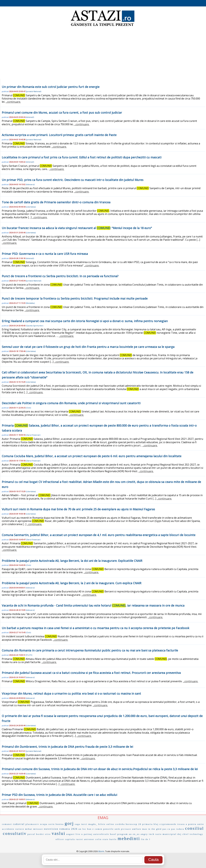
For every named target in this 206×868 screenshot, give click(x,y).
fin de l (146, 839)
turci (84, 824)
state (106, 839)
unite (201, 824)
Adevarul (30, 184)
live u (79, 834)
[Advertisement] (103, 53)
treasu (181, 824)
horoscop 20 (134, 824)
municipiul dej (172, 834)
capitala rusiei (74, 839)
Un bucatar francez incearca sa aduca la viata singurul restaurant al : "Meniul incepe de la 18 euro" (77, 228)
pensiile (108, 829)
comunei (7, 824)
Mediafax (30, 303)
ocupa (44, 824)
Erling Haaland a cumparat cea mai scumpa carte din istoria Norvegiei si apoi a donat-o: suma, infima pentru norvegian (85, 321)
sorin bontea (56, 824)
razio (158, 834)
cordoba (120, 824)
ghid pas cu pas (166, 829)
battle (113, 839)
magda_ (93, 824)
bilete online (106, 824)
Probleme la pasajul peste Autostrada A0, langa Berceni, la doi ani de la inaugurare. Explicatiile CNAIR (72, 561)
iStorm (101, 851)
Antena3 (30, 117)
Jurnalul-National (34, 91)
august (70, 834)
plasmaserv (32, 824)
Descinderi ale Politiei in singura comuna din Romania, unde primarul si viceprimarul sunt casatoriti (71, 403)
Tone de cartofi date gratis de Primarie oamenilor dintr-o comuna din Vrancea (56, 202)
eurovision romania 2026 (61, 829)
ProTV (29, 655)
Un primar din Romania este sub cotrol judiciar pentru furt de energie (51, 87)
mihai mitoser (34, 829)
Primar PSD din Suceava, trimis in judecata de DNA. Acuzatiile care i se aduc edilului (59, 795)
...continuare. (13, 102)
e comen (97, 829)
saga (77, 824)
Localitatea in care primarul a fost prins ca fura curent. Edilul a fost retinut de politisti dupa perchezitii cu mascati (82, 157)
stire (48, 834)
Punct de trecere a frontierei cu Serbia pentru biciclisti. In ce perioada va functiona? (60, 276)
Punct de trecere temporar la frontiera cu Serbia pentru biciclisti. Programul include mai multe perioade (75, 298)
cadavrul (19, 824)
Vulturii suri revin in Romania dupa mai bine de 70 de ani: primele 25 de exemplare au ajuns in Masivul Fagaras (78, 509)
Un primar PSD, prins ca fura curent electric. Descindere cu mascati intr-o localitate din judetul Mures (73, 180)
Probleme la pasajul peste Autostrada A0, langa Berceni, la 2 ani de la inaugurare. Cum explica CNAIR (72, 583)
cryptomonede (168, 824)
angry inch (147, 834)
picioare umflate (131, 829)
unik (117, 829)
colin (99, 839)
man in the (149, 829)
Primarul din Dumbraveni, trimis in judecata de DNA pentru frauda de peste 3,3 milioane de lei (67, 747)
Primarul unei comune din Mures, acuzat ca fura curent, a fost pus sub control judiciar (62, 113)
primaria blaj (150, 824)
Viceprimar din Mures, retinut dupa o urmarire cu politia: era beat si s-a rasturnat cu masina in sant (71, 693)
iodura (180, 829)
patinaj (88, 834)
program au (125, 834)
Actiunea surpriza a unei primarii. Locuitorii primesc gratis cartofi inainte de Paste (59, 135)
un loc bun (85, 829)
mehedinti (129, 838)
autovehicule (101, 834)
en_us (136, 834)
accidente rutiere (13, 829)
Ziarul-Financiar (33, 435)
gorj (69, 823)
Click (28, 408)
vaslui (59, 833)
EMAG (103, 818)
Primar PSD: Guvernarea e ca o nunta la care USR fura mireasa (45, 254)
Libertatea (31, 207)
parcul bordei (36, 834)
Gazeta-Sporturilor (35, 326)
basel (113, 834)
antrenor (89, 839)
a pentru (191, 824)
